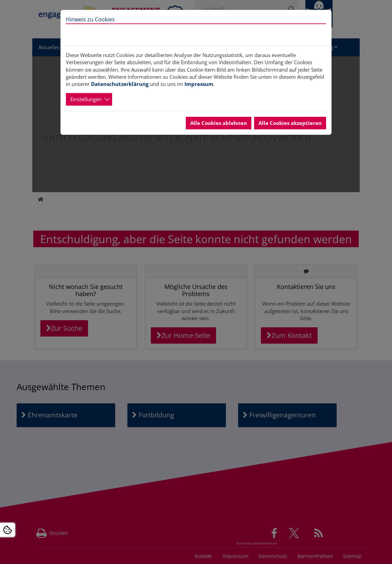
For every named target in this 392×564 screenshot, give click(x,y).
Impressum (199, 84)
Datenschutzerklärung (120, 84)
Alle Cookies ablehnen (219, 123)
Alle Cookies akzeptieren (290, 123)
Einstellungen (86, 99)
